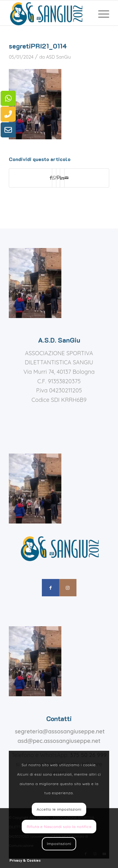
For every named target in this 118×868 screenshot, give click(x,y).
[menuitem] (101, 13)
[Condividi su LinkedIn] (62, 178)
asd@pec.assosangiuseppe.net (59, 741)
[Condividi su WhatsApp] (54, 178)
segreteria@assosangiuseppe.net (60, 731)
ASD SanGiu (58, 57)
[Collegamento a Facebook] (51, 588)
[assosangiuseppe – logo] (49, 13)
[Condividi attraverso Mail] (67, 178)
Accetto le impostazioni (59, 809)
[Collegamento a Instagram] (68, 588)
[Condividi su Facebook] (51, 178)
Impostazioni (59, 844)
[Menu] (101, 13)
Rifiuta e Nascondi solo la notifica (59, 827)
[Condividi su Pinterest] (58, 178)
